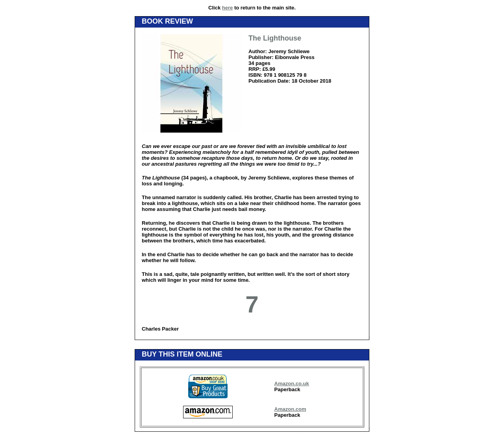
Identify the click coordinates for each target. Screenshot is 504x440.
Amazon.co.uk (292, 384)
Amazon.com (290, 409)
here (227, 8)
